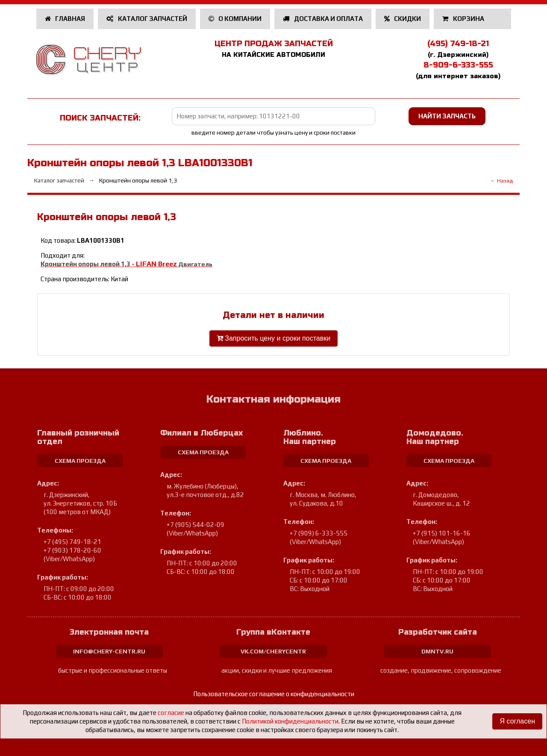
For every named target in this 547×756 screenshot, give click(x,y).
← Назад (501, 181)
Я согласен (517, 721)
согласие (171, 713)
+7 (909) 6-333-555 (319, 533)
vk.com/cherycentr (273, 651)
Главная (65, 19)
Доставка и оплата (323, 19)
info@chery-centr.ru (109, 651)
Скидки (403, 19)
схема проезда (80, 461)
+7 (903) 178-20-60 (72, 550)
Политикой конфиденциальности (290, 721)
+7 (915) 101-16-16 (442, 533)
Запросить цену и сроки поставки (273, 338)
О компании (235, 19)
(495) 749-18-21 (458, 44)
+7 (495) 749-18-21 (72, 542)
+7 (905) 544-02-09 (196, 525)
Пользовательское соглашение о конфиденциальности (274, 694)
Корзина (464, 19)
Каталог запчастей (147, 19)
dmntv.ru (437, 651)
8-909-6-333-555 (458, 65)
